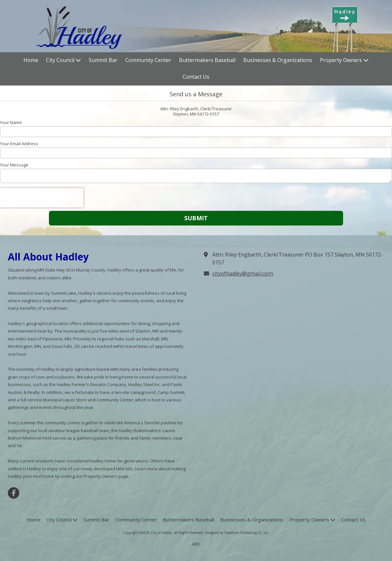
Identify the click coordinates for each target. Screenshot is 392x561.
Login (196, 543)
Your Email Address (19, 144)
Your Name (11, 122)
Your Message (14, 165)
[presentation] (42, 198)
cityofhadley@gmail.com (243, 273)
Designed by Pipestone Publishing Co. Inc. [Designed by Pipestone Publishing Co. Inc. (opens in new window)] (237, 533)
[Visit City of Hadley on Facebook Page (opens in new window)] (14, 493)
